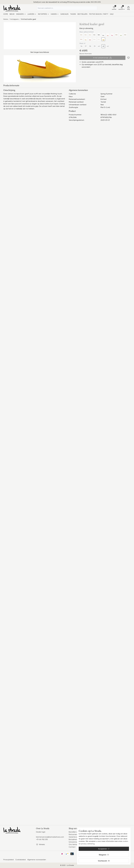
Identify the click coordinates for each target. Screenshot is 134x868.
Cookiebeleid (20, 860)
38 (90, 46)
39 (95, 46)
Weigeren (104, 855)
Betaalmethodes (75, 839)
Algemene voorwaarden (37, 860)
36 (81, 46)
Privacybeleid (8, 860)
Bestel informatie (86, 54)
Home (6, 14)
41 (103, 46)
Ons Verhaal (73, 844)
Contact (72, 847)
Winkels (42, 844)
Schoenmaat (74, 842)
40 (99, 46)
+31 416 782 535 (42, 839)
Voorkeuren (104, 861)
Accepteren (104, 849)
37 (86, 46)
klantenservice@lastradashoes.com (50, 837)
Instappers (15, 19)
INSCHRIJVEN (96, 2)
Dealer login (41, 832)
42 (108, 46)
